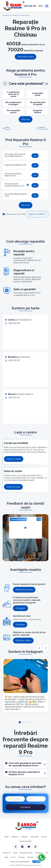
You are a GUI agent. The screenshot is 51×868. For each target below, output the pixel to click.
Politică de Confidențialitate (20, 862)
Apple (6, 837)
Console (44, 837)
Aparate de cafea (26, 841)
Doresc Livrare (14, 459)
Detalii (35, 156)
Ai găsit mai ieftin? (37, 214)
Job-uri (13, 857)
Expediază (26, 807)
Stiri (47, 853)
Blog (6, 857)
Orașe (15, 853)
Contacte (21, 857)
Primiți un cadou (23, 640)
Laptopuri (24, 837)
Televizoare (34, 837)
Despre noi (7, 853)
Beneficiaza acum (24, 590)
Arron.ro (37, 862)
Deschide (20, 625)
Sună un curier (13, 487)
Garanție (30, 857)
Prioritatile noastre (26, 853)
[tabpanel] (26, 528)
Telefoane (15, 837)
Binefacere (39, 853)
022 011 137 (30, 6)
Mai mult (26, 119)
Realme (8, 129)
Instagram (20, 608)
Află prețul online (26, 57)
